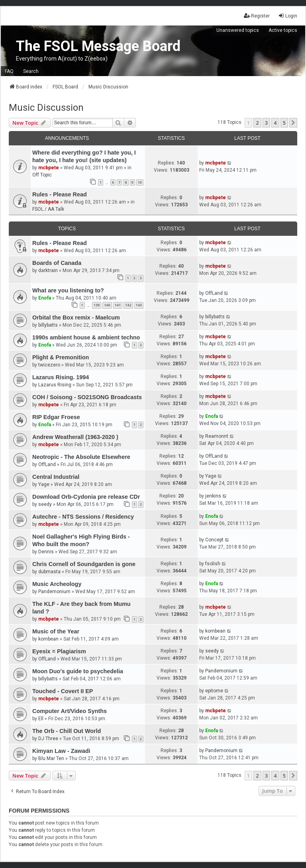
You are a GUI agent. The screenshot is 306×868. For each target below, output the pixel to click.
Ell (41, 719)
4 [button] (275, 123)
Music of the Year (56, 631)
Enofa (45, 298)
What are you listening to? (68, 290)
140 (107, 305)
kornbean (48, 639)
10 (140, 182)
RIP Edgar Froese (56, 417)
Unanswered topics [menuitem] (238, 30)
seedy (45, 504)
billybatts (48, 325)
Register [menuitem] (257, 16)
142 (128, 305)
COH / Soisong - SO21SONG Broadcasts (87, 397)
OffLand (214, 293)
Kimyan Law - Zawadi (61, 751)
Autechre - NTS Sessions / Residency (83, 517)
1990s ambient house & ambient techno (86, 337)
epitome (214, 691)
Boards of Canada (57, 263)
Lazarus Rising (55, 385)
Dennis (46, 552)
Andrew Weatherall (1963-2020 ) (75, 437)
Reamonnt (217, 436)
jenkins (213, 496)
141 (118, 305)
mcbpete (49, 168)
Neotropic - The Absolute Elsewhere (81, 457)
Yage (44, 484)
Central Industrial (56, 477)
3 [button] (266, 123)
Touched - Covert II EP (63, 691)
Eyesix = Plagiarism (59, 651)
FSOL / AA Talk (48, 209)
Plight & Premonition (61, 357)
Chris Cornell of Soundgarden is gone (84, 564)
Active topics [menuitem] (283, 30)
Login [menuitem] (288, 16)
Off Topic (42, 175)
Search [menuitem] (31, 71)
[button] (293, 123)
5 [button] (284, 123)
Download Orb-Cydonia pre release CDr (86, 497)
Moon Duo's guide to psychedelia (78, 671)
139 (97, 305)
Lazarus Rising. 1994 (61, 377)
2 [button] (257, 123)
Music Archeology (57, 584)
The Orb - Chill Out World (67, 731)
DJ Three (48, 739)
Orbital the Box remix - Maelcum (76, 317)
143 (139, 305)
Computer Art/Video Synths (70, 711)
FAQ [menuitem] (9, 71)
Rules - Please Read (60, 194)
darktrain (48, 270)
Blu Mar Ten (51, 758)
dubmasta (49, 572)
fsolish (213, 564)
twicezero (49, 365)
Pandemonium (54, 592)
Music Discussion (46, 108)
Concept (214, 540)
